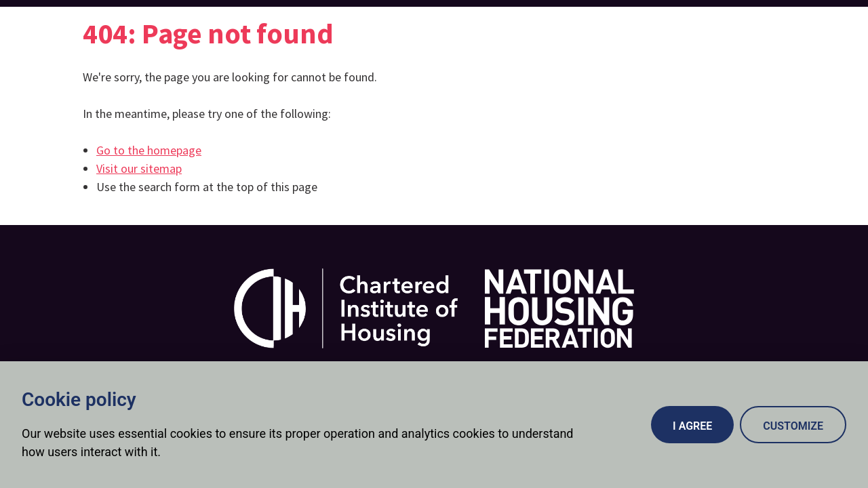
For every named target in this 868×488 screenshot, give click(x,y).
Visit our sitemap (139, 168)
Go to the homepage (149, 150)
